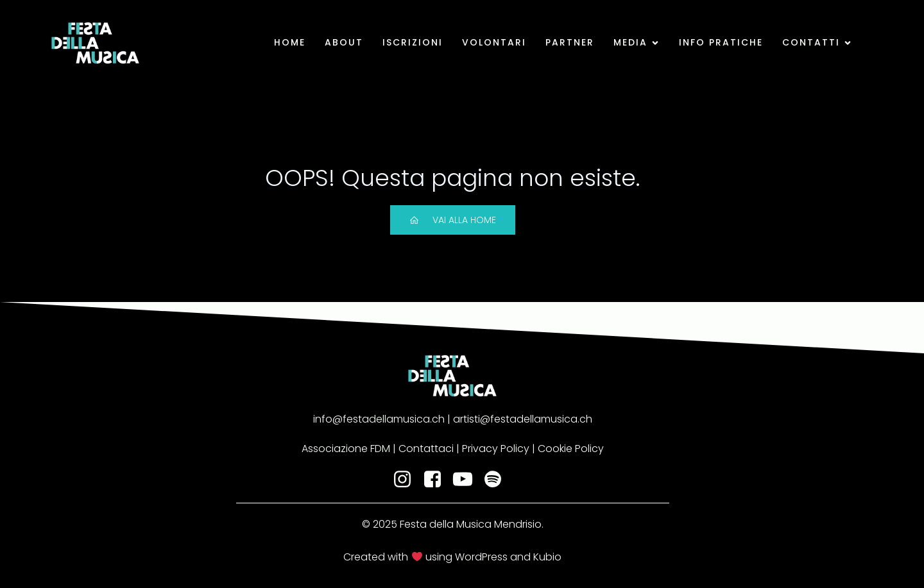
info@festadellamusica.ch (379, 419)
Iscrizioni (413, 42)
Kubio (547, 557)
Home (290, 42)
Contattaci (426, 449)
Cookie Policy (571, 449)
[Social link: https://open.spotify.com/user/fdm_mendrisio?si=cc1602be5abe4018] (498, 480)
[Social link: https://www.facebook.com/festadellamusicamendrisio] (437, 480)
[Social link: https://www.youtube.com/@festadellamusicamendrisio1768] (467, 480)
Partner (570, 42)
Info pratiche (721, 42)
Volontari (494, 42)
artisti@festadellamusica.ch (521, 419)
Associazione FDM (346, 449)
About (344, 42)
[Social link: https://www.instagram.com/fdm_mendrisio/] (407, 480)
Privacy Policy (496, 449)
